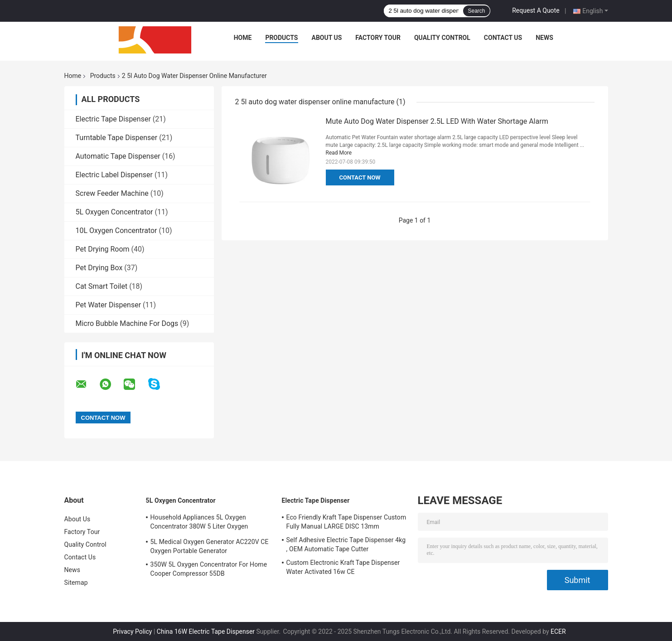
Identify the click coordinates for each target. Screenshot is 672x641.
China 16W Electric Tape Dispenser (206, 631)
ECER (558, 631)
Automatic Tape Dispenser (118, 156)
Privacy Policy (132, 631)
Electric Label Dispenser (114, 175)
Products (281, 38)
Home (243, 38)
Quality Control (442, 38)
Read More (339, 153)
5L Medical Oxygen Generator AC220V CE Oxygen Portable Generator (210, 546)
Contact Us (503, 38)
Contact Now (360, 177)
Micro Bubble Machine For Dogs (127, 323)
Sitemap (76, 583)
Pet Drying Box (99, 268)
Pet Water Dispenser (109, 305)
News (544, 38)
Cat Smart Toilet (102, 286)
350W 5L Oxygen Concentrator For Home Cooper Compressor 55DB (209, 569)
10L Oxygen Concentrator (116, 231)
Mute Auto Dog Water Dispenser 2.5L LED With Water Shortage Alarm (437, 121)
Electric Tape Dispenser (113, 119)
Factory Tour (378, 38)
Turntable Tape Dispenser (117, 138)
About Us (327, 38)
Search (476, 11)
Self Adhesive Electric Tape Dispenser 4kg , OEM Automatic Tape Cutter (346, 544)
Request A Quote (536, 10)
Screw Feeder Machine (112, 193)
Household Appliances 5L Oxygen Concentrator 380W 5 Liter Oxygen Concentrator (199, 523)
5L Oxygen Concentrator (114, 212)
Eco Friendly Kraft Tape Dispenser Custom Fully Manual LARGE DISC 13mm (346, 522)
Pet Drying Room (103, 249)
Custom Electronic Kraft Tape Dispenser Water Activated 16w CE (343, 567)
